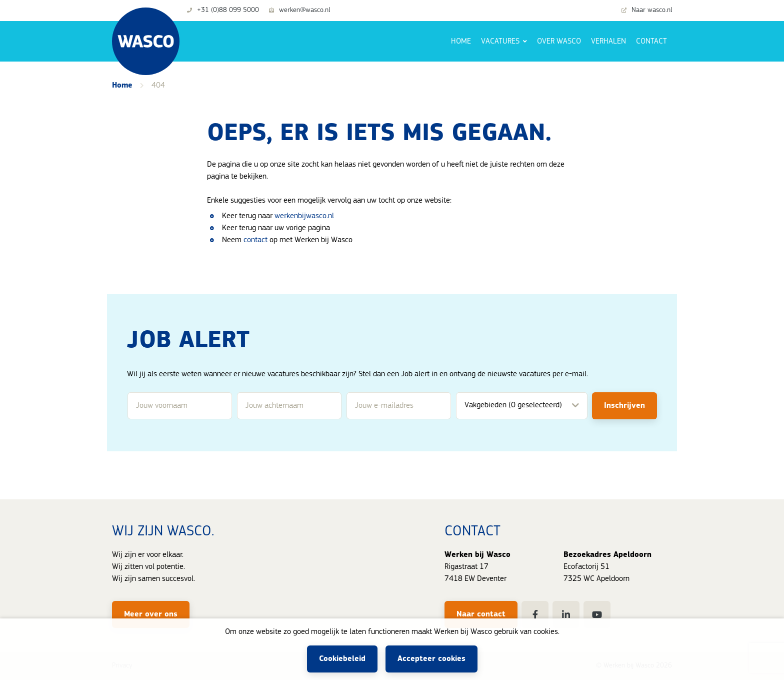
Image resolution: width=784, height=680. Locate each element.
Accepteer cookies (431, 659)
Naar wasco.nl (647, 11)
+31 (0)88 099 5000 (223, 11)
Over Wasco (559, 42)
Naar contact (481, 614)
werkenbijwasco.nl (304, 216)
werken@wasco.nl (299, 11)
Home (461, 42)
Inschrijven (624, 406)
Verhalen (608, 42)
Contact (651, 42)
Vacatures (501, 42)
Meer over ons (151, 614)
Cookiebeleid (342, 659)
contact (255, 240)
